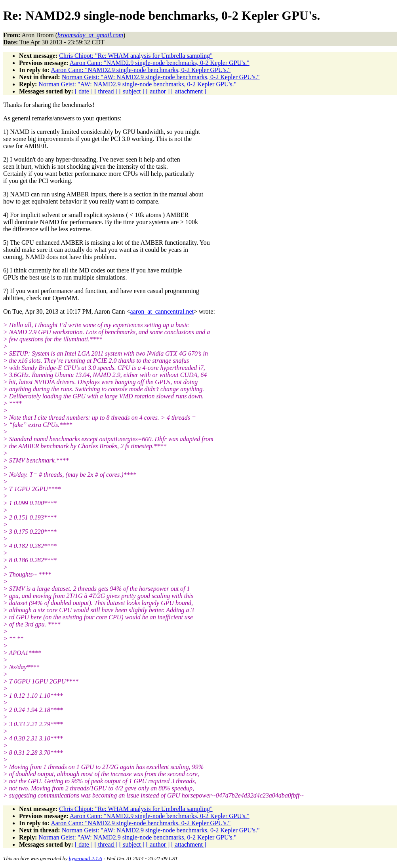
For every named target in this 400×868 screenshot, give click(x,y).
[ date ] (84, 91)
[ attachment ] (189, 91)
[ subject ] (132, 91)
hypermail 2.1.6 (86, 858)
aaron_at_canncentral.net (162, 311)
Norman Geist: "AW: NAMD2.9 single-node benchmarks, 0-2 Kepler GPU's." (161, 77)
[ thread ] (106, 91)
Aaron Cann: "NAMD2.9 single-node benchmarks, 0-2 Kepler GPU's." (160, 63)
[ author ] (158, 91)
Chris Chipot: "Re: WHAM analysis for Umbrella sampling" (136, 56)
